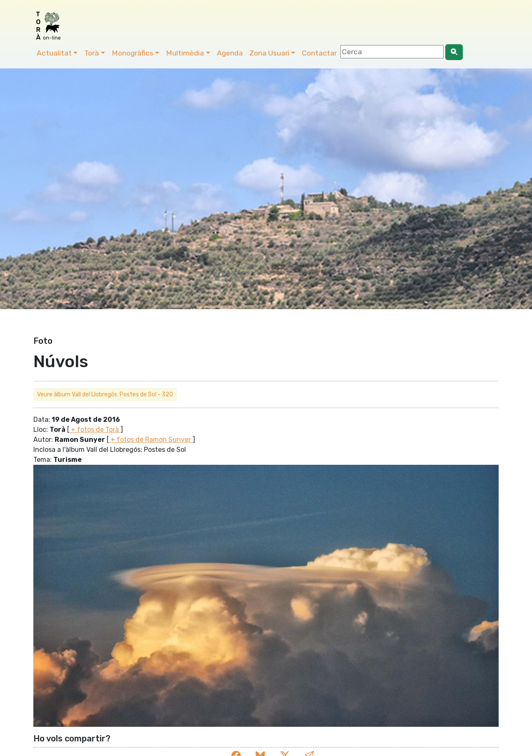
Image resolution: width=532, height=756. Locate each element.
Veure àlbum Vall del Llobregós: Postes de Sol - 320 (105, 394)
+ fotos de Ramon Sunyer (151, 440)
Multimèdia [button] (185, 53)
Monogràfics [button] (133, 53)
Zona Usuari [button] (269, 53)
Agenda (230, 53)
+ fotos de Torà (95, 430)
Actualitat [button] (54, 53)
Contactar (319, 53)
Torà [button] (92, 53)
